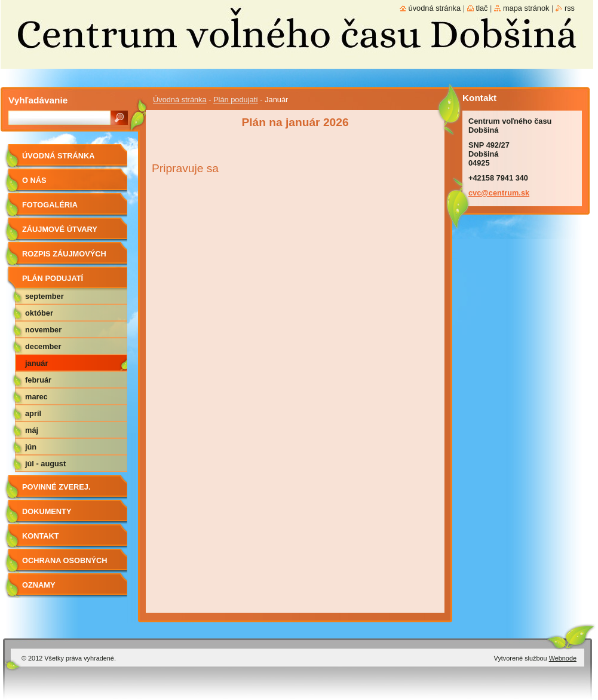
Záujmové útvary (60, 229)
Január (36, 363)
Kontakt (41, 536)
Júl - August (45, 464)
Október (39, 313)
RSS (570, 8)
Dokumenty (47, 511)
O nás (34, 180)
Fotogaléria (50, 205)
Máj (32, 430)
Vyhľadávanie (38, 100)
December (43, 346)
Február (38, 380)
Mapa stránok (526, 8)
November (43, 330)
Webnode (563, 658)
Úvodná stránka (180, 100)
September (45, 296)
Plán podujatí (236, 100)
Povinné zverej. (56, 487)
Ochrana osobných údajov (65, 565)
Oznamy (39, 585)
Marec (36, 397)
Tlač (482, 8)
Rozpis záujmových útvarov (64, 258)
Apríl (33, 413)
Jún (31, 447)
